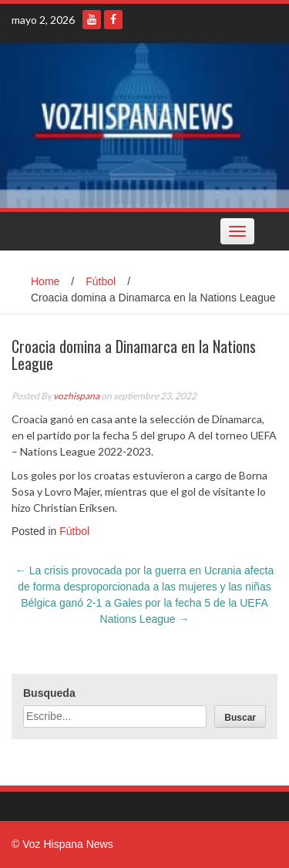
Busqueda (49, 693)
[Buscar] (240, 717)
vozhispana (76, 396)
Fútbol (101, 281)
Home (45, 281)
